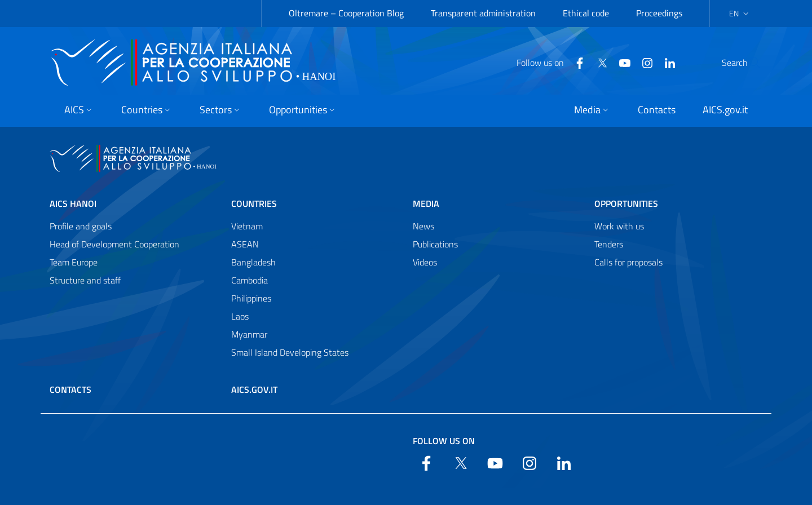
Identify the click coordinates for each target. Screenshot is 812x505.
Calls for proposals (628, 262)
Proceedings (659, 13)
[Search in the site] (748, 63)
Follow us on (444, 441)
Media (426, 203)
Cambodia (250, 280)
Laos (240, 316)
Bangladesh (253, 262)
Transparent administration (483, 13)
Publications (435, 244)
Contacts (70, 389)
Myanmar (249, 334)
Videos (425, 262)
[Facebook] (553, 62)
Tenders (609, 244)
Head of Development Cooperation (114, 244)
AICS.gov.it (254, 389)
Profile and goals (81, 226)
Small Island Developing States (290, 352)
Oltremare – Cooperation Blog (346, 13)
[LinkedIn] (643, 62)
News (423, 226)
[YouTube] (598, 62)
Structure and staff (85, 280)
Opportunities (626, 203)
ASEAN (245, 244)
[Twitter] (575, 62)
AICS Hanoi (73, 203)
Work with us (619, 226)
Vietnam (247, 226)
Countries (254, 203)
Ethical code (586, 13)
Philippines (251, 298)
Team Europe (74, 262)
